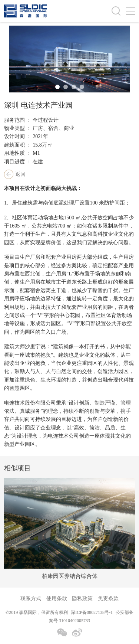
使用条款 (57, 599)
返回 (20, 174)
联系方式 (31, 599)
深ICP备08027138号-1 (92, 612)
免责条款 (108, 599)
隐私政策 (82, 599)
